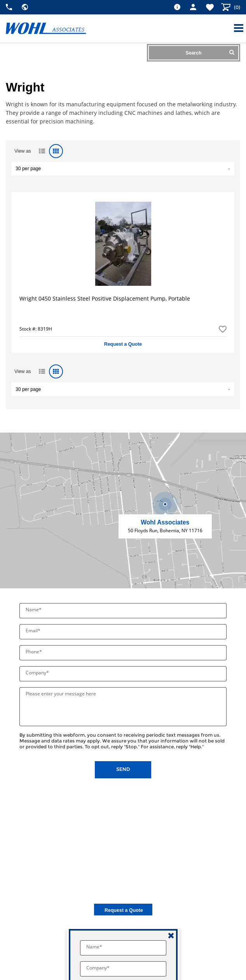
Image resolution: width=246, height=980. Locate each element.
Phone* (34, 652)
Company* (38, 673)
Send (123, 769)
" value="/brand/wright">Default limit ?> (123, 169)
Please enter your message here (61, 694)
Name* (34, 610)
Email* (34, 631)
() (236, 7)
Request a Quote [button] (123, 344)
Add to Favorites (223, 329)
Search (210, 53)
